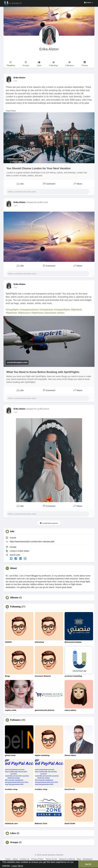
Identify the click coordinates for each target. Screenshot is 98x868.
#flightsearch (24, 313)
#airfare (61, 313)
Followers (15, 720)
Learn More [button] (17, 866)
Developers (88, 859)
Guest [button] (89, 2)
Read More (11, 111)
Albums (14, 598)
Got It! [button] (88, 864)
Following (15, 607)
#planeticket (50, 313)
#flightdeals (76, 310)
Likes (13, 833)
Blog (79, 859)
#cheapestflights (62, 310)
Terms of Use (51, 859)
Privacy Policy (37, 859)
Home (8, 859)
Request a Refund (67, 859)
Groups (14, 842)
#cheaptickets (46, 310)
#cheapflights (12, 310)
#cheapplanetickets (29, 310)
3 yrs (15, 81)
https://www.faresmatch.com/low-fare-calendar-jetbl (32, 542)
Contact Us (24, 859)
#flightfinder (11, 313)
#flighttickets (37, 313)
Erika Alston (49, 49)
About (15, 859)
